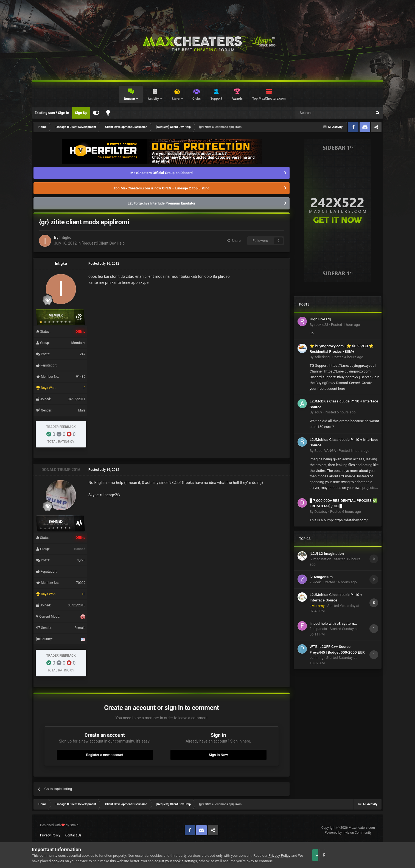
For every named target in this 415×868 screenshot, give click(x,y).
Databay (321, 512)
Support (216, 99)
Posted (346, 325)
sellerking (322, 357)
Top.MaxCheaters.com (269, 99)
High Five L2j (320, 319)
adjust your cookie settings (188, 861)
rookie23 (321, 325)
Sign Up (81, 113)
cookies (71, 861)
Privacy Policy (50, 835)
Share (234, 241)
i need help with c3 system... (333, 623)
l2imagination (320, 559)
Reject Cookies (364, 855)
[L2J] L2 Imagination (327, 553)
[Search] (321, 113)
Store (176, 99)
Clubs (197, 99)
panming (317, 658)
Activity (154, 99)
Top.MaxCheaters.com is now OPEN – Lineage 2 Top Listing (162, 188)
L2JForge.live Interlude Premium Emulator (162, 203)
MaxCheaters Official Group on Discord (162, 173)
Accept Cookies (323, 855)
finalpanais (318, 629)
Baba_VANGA (325, 451)
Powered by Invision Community (348, 833)
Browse (130, 99)
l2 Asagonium (321, 577)
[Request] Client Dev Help (103, 243)
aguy (318, 412)
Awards (237, 99)
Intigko (65, 237)
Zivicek (315, 582)
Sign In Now (218, 755)
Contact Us (73, 835)
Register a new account (105, 755)
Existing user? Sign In (52, 113)
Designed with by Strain (59, 825)
